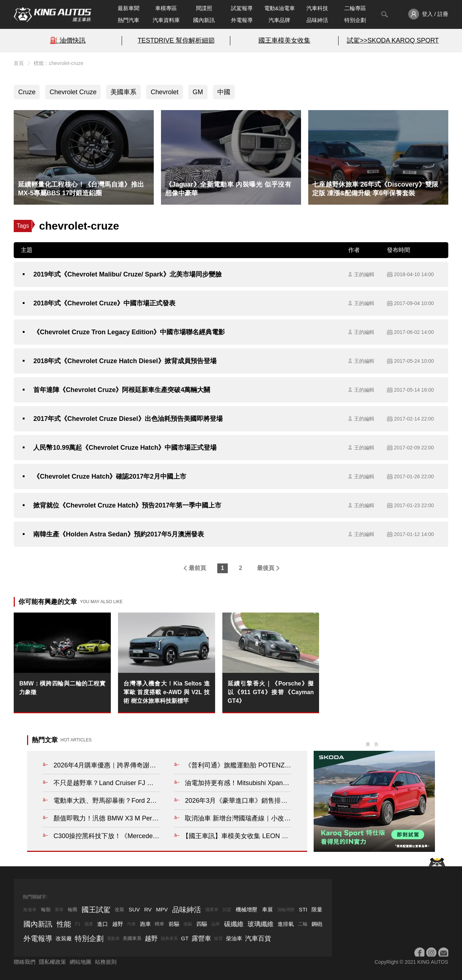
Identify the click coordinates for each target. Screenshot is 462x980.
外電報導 (242, 20)
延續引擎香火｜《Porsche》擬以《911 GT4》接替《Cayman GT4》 (271, 692)
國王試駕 (96, 910)
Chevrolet (164, 92)
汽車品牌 (279, 20)
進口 (103, 924)
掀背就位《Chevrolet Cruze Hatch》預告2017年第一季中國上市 (127, 505)
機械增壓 (247, 909)
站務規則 (106, 962)
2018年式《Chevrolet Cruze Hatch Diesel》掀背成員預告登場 (125, 361)
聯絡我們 (25, 962)
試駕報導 (242, 8)
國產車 (212, 910)
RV (148, 909)
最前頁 (197, 568)
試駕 (227, 910)
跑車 (145, 924)
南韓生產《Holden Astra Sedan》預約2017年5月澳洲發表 (118, 534)
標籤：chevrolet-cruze (58, 63)
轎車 (160, 924)
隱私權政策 (53, 962)
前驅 (174, 924)
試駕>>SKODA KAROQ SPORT (393, 40)
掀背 (218, 938)
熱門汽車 (128, 20)
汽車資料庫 (166, 20)
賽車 (59, 910)
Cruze (27, 92)
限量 (317, 909)
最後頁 (266, 568)
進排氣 (286, 924)
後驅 (188, 924)
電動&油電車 (280, 8)
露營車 (201, 938)
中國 (224, 92)
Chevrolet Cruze (73, 92)
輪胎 (46, 909)
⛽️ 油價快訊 (68, 40)
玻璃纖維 (261, 924)
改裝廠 (64, 938)
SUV (134, 909)
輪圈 (73, 909)
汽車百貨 (258, 938)
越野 (118, 924)
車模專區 (166, 8)
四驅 (202, 924)
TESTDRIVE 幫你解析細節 (176, 40)
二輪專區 (355, 8)
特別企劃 (355, 20)
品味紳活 (317, 20)
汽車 (131, 924)
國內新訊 (204, 20)
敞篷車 (30, 910)
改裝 (119, 909)
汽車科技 (317, 8)
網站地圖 (80, 962)
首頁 (19, 63)
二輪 (303, 924)
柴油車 (234, 938)
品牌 (215, 924)
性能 (64, 924)
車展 (267, 909)
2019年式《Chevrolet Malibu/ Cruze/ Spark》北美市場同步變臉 (127, 274)
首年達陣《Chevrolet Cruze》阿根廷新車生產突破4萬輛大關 (122, 390)
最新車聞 (128, 8)
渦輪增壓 (286, 910)
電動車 (113, 938)
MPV (162, 909)
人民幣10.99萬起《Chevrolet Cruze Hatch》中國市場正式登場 (125, 448)
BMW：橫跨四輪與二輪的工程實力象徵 (62, 688)
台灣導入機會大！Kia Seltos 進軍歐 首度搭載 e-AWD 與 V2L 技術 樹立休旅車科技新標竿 (167, 692)
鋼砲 (317, 924)
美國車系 (123, 92)
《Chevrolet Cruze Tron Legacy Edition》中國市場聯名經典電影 (129, 332)
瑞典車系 (169, 938)
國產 (89, 924)
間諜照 (204, 8)
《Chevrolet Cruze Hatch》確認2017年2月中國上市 (110, 476)
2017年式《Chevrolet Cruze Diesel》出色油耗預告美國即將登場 (128, 419)
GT (185, 938)
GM (198, 92)
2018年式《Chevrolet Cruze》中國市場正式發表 (104, 303)
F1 (78, 924)
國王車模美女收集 (284, 40)
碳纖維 (234, 924)
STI (303, 909)
